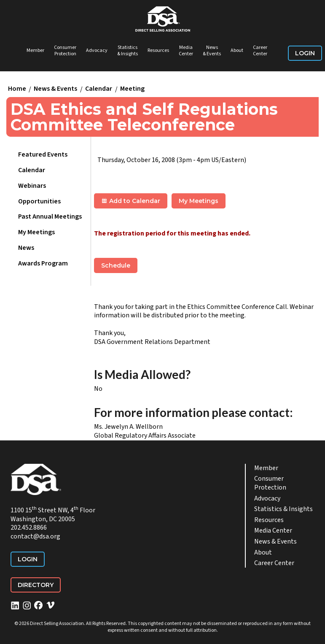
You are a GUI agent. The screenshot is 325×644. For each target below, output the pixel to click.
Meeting (132, 89)
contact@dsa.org (35, 536)
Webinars (32, 186)
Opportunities (39, 201)
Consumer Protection (65, 51)
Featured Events (43, 154)
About (237, 50)
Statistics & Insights (128, 51)
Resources (158, 50)
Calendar (99, 89)
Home (17, 89)
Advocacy (97, 50)
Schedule (116, 265)
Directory (36, 585)
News (26, 248)
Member (35, 50)
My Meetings (36, 232)
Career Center (260, 51)
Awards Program (43, 263)
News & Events (212, 51)
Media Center (186, 51)
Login (305, 53)
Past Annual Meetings (50, 216)
